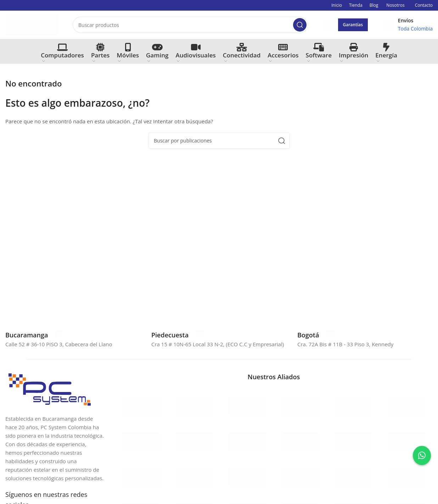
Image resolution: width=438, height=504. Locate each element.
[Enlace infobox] (34, 335)
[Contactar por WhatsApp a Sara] (422, 455)
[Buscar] (190, 25)
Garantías (353, 25)
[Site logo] (32, 24)
